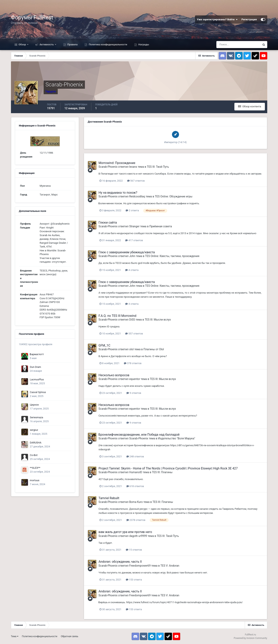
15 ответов (134, 550)
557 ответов (134, 334)
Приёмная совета (161, 226)
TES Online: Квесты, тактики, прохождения (172, 256)
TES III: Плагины (162, 472)
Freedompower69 (140, 566)
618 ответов (135, 486)
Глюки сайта (108, 223)
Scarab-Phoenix (108, 167)
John (132, 256)
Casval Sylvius (38, 392)
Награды (143, 44)
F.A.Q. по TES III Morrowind (117, 316)
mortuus (35, 480)
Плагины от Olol (154, 349)
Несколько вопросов (114, 375)
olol (131, 349)
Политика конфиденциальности (108, 44)
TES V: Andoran (170, 566)
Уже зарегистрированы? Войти (217, 20)
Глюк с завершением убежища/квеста (127, 252)
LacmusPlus (37, 379)
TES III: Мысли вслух (158, 320)
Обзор (22, 44)
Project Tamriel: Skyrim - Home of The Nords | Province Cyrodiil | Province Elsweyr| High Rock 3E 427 (168, 468)
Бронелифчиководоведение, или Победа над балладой (139, 435)
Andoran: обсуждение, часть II (120, 562)
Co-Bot (34, 455)
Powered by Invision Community (251, 638)
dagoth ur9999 (138, 536)
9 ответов (134, 393)
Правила (72, 44)
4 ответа (132, 270)
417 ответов (134, 240)
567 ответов (136, 181)
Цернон (34, 405)
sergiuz (34, 430)
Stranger (134, 226)
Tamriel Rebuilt (109, 498)
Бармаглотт (37, 354)
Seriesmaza (37, 417)
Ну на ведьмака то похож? (118, 193)
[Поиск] (238, 45)
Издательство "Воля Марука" (177, 438)
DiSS (132, 320)
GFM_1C (104, 345)
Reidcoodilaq (137, 196)
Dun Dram (36, 367)
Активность (47, 44)
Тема (15, 636)
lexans (133, 167)
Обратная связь (70, 636)
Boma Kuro (136, 502)
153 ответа (134, 580)
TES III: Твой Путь (158, 167)
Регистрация (249, 19)
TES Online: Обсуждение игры (174, 196)
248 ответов (135, 456)
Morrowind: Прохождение (117, 163)
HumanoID (136, 472)
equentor (135, 379)
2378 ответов (136, 520)
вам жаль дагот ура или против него (125, 532)
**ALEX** (35, 468)
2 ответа (132, 210)
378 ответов (133, 363)
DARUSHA (36, 443)
